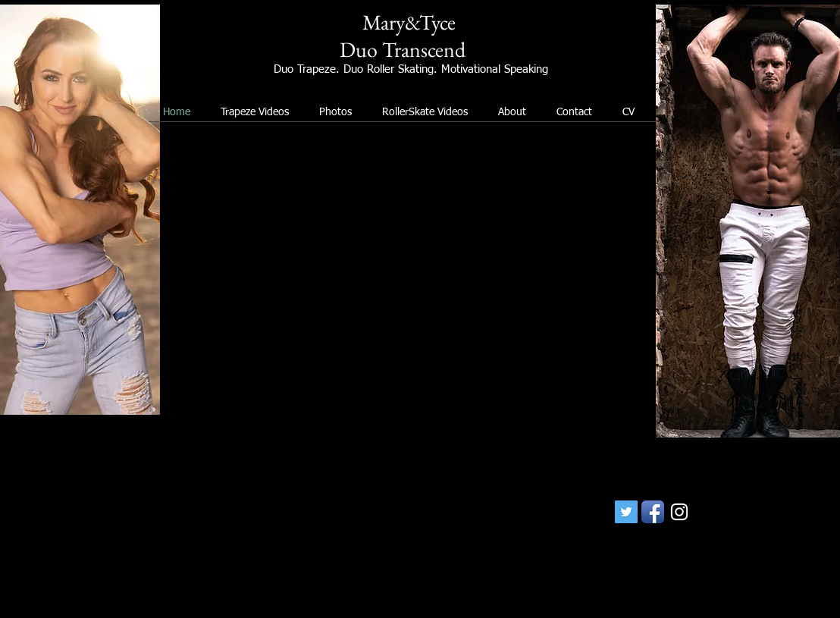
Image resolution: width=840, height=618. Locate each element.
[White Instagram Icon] (679, 512)
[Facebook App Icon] (653, 512)
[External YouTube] (407, 289)
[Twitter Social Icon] (626, 512)
